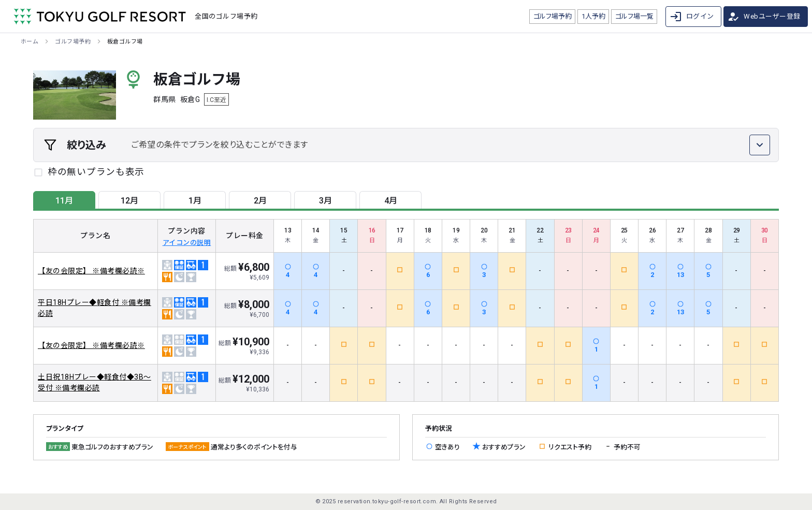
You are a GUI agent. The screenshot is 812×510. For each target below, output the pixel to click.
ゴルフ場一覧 (634, 16)
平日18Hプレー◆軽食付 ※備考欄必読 (95, 308)
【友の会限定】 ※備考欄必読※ (91, 271)
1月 (195, 201)
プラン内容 (187, 236)
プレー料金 (245, 236)
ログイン (692, 17)
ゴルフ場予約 (553, 16)
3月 (325, 201)
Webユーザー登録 (764, 17)
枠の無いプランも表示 (96, 172)
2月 (260, 201)
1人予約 (593, 16)
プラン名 (95, 236)
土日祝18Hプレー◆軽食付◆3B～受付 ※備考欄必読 (95, 382)
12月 (129, 201)
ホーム (30, 42)
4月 (391, 201)
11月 (64, 201)
